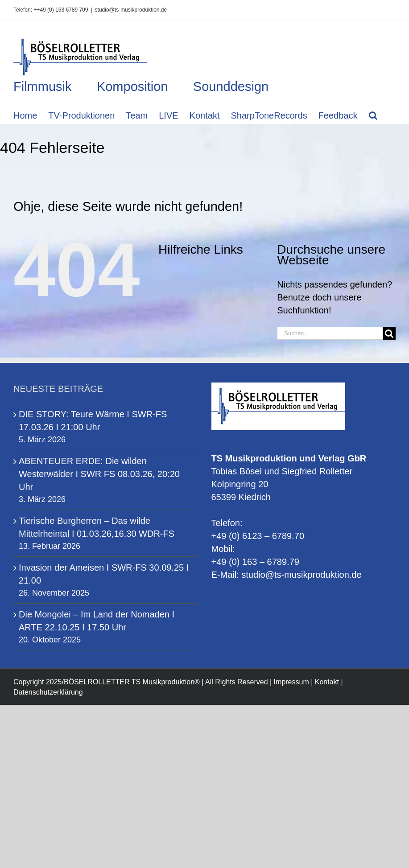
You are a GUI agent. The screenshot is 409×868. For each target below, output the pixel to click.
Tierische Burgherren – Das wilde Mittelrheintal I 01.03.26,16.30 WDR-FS (97, 527)
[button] (373, 115)
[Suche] (389, 333)
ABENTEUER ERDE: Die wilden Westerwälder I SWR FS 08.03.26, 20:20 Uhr (99, 474)
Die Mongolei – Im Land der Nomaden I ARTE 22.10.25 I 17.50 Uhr (97, 621)
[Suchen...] (330, 333)
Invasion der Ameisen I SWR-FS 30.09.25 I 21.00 (104, 574)
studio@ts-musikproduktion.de (131, 10)
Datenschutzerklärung (48, 692)
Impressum (291, 682)
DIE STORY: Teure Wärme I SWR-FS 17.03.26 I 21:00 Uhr (93, 421)
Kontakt (327, 682)
